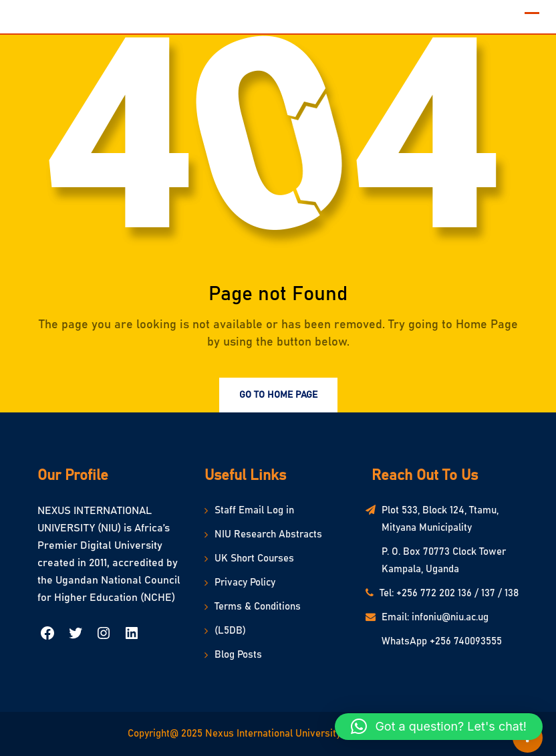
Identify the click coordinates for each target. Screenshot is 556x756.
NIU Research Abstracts (268, 534)
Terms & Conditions (258, 607)
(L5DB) (230, 631)
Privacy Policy (245, 583)
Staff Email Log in (254, 510)
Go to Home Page (278, 395)
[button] (439, 727)
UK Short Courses (254, 558)
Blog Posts (238, 655)
